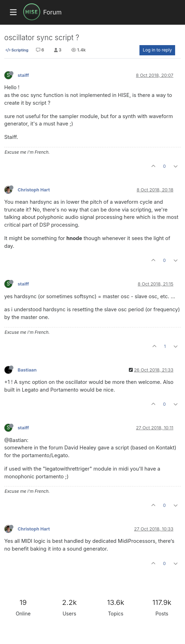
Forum (52, 12)
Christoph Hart (34, 190)
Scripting (17, 50)
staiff (23, 75)
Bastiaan (27, 370)
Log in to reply (157, 50)
